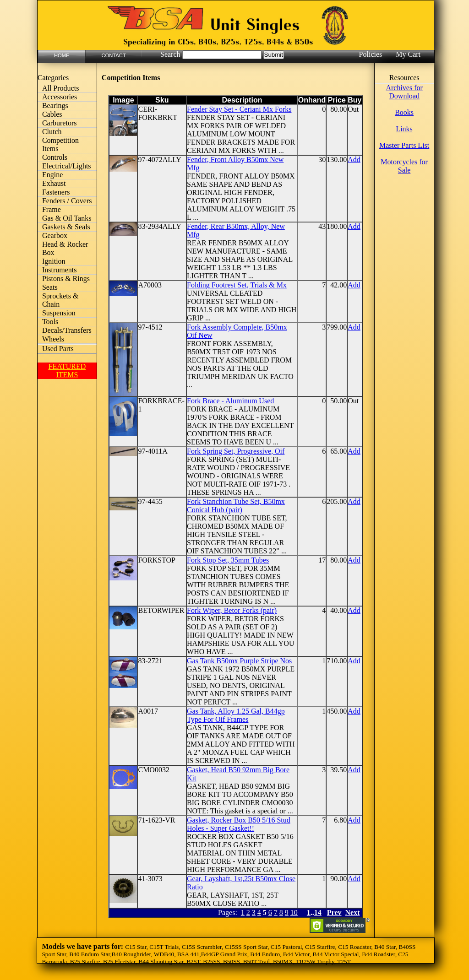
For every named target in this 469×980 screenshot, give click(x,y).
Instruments (60, 270)
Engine (52, 175)
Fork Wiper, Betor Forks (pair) (232, 610)
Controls (55, 157)
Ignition (54, 261)
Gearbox (55, 236)
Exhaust (54, 183)
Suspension (59, 313)
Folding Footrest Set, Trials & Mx (237, 285)
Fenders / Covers (67, 201)
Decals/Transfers (67, 330)
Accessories (60, 97)
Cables (52, 114)
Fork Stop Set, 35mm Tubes (228, 560)
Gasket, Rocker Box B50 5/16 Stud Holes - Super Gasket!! (239, 824)
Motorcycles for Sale (404, 166)
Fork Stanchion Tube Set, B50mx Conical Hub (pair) (236, 506)
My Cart (408, 54)
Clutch (52, 132)
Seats (50, 287)
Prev (334, 912)
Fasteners (56, 192)
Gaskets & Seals (66, 227)
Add (354, 160)
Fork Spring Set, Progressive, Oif (236, 451)
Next (353, 912)
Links (404, 129)
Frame (52, 209)
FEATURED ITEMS (67, 371)
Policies (371, 54)
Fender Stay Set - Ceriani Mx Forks (239, 109)
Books (404, 112)
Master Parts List (404, 145)
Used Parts (58, 349)
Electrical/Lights (67, 166)
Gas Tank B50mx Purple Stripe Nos (239, 661)
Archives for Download (404, 92)
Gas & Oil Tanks (67, 218)
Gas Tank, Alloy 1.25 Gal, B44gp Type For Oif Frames (236, 715)
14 (318, 912)
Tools (50, 322)
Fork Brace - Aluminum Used (230, 401)
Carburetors (60, 123)
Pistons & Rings (66, 279)
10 (294, 912)
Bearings (55, 106)
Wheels (53, 339)
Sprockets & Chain (60, 300)
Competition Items (60, 144)
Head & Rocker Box (65, 248)
